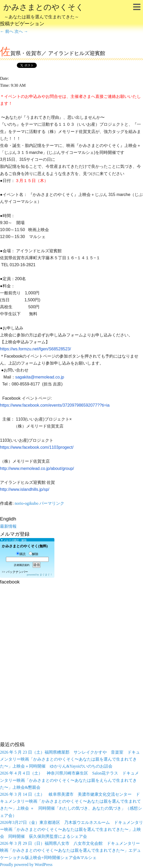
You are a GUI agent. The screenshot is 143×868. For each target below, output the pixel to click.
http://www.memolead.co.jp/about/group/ (37, 468)
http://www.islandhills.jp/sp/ (25, 489)
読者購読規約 (22, 565)
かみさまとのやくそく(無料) (25, 546)
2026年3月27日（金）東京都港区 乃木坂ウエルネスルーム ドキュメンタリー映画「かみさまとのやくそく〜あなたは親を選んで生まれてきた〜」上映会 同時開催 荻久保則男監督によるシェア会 (71, 829)
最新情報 (8, 526)
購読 (21, 554)
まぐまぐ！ (46, 575)
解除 (34, 554)
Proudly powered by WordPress (26, 865)
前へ (7, 31)
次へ (21, 31)
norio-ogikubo (26, 503)
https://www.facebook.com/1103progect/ (37, 447)
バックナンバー (17, 572)
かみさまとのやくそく (44, 12)
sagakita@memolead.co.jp (40, 377)
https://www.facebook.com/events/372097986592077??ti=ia (55, 405)
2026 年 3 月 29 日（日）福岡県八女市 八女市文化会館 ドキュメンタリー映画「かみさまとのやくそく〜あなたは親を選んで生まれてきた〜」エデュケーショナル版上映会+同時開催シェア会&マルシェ (70, 850)
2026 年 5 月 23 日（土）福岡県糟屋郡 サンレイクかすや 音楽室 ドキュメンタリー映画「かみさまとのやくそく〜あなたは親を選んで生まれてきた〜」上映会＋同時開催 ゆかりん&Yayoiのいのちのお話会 (70, 759)
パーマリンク (52, 503)
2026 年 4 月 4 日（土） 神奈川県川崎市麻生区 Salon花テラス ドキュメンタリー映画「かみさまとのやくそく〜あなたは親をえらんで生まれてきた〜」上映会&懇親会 (69, 780)
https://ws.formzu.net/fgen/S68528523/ (35, 349)
